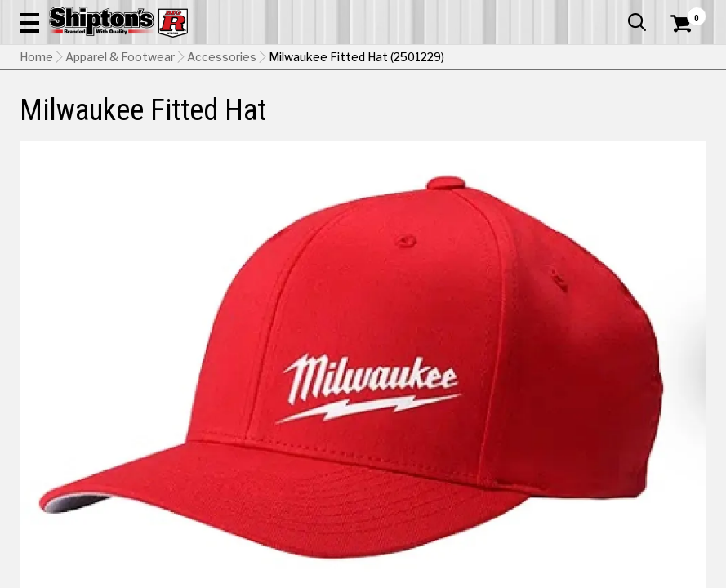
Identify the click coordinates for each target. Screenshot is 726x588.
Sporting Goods (628, 120)
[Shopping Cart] (679, 45)
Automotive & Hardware (166, 120)
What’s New (615, 12)
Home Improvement (404, 120)
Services (684, 12)
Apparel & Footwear (62, 120)
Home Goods (323, 120)
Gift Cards (543, 12)
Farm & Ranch (257, 120)
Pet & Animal (557, 120)
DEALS (688, 120)
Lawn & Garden (488, 120)
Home (36, 159)
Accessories (222, 159)
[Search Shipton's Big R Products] (398, 59)
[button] (452, 59)
